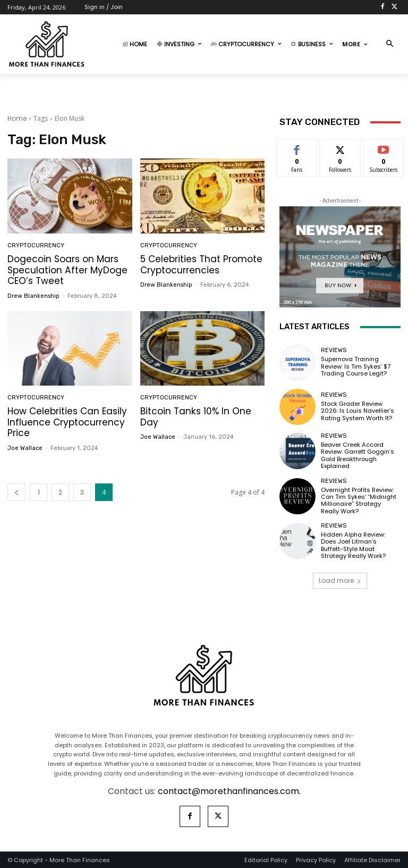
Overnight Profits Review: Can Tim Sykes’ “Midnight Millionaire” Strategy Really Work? (359, 500)
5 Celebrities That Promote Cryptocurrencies (201, 264)
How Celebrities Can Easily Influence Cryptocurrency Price (67, 422)
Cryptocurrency (36, 245)
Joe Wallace (25, 448)
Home (17, 118)
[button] (390, 44)
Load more (340, 580)
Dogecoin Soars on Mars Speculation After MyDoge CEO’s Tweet (67, 270)
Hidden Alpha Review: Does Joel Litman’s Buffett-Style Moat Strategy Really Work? (360, 545)
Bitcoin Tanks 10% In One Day (195, 416)
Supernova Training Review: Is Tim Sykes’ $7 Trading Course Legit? (356, 366)
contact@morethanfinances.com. (229, 791)
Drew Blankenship (33, 295)
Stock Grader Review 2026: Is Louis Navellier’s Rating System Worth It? (358, 411)
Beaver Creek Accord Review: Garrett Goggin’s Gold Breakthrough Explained (358, 455)
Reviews (334, 351)
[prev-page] (16, 492)
